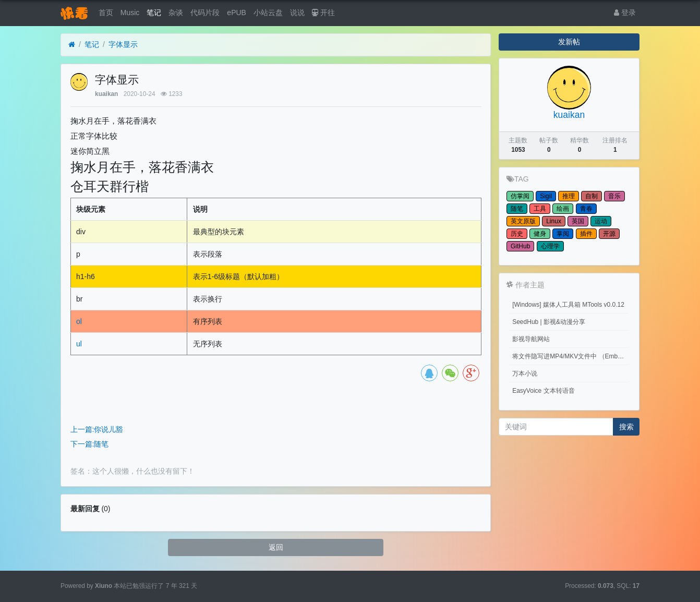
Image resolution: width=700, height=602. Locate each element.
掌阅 (563, 234)
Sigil (546, 196)
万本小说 (525, 374)
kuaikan (106, 94)
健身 (540, 234)
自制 (592, 196)
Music (130, 13)
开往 (323, 13)
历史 (517, 234)
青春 (586, 209)
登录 (625, 13)
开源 (609, 234)
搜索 (626, 427)
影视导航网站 (531, 339)
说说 (297, 13)
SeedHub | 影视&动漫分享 (549, 322)
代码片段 (205, 13)
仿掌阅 (520, 196)
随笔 (517, 209)
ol (79, 321)
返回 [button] (276, 547)
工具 (540, 209)
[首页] (72, 45)
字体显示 (123, 44)
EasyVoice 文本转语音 (543, 391)
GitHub (520, 246)
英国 (578, 221)
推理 (569, 196)
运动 (601, 221)
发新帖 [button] (569, 42)
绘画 (563, 209)
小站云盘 (268, 13)
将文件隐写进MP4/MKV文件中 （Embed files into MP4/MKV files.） (571, 356)
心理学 (550, 246)
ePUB (237, 13)
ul (79, 344)
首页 (106, 13)
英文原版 (523, 221)
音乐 (614, 196)
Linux (554, 221)
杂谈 (176, 13)
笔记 (154, 13)
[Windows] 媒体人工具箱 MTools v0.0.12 (568, 305)
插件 (586, 234)
